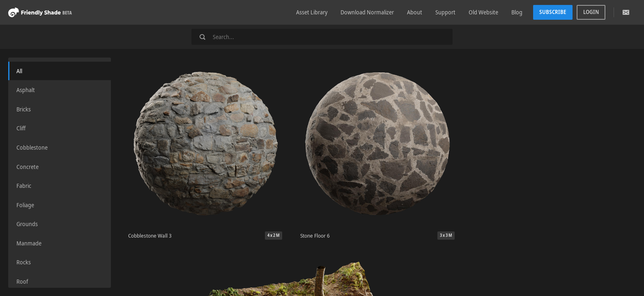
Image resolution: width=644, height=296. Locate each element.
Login (591, 12)
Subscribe (553, 12)
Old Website (483, 12)
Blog (517, 12)
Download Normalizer (367, 12)
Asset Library (312, 12)
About (415, 12)
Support (445, 12)
